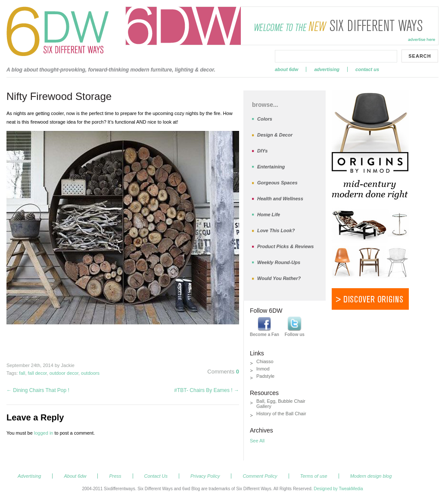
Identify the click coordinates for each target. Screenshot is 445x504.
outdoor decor (64, 373)
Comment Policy (260, 476)
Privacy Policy (205, 476)
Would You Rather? (279, 278)
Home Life (269, 215)
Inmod (263, 369)
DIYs (262, 151)
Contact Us (367, 69)
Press (115, 476)
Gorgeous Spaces (277, 183)
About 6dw (286, 69)
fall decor (37, 373)
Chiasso (265, 361)
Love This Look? (276, 230)
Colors (265, 119)
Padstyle (265, 376)
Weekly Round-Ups (279, 262)
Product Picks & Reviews (285, 246)
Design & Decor (275, 135)
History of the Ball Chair (281, 414)
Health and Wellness (280, 199)
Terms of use (314, 476)
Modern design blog (371, 476)
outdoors (90, 373)
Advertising (327, 69)
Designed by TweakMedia (338, 489)
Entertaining (271, 167)
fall (22, 373)
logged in (44, 433)
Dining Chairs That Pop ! (38, 390)
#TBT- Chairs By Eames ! (207, 390)
